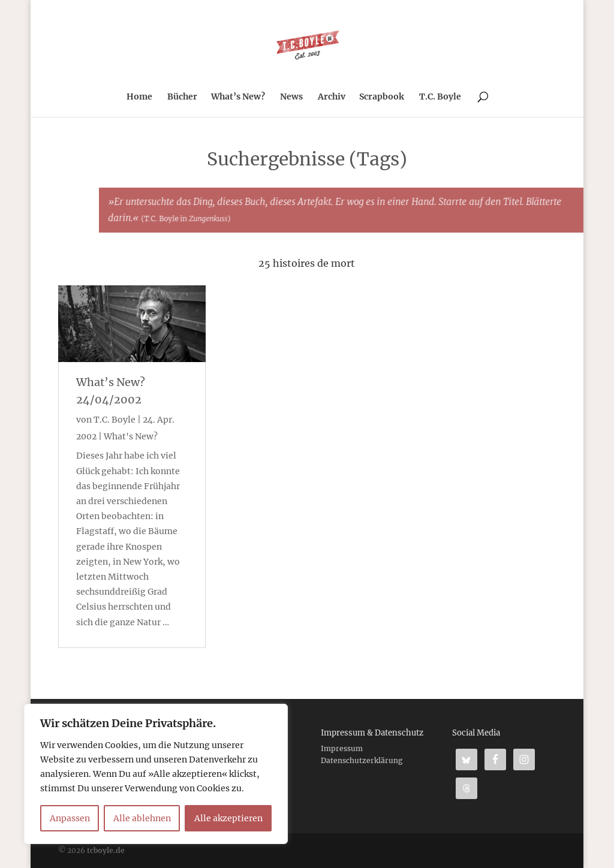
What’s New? (238, 97)
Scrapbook (382, 97)
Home (139, 97)
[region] (156, 774)
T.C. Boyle (440, 97)
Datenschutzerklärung (362, 760)
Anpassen (70, 818)
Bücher (182, 97)
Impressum (342, 748)
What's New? (131, 436)
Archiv (332, 97)
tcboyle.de (106, 850)
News (291, 97)
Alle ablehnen (142, 818)
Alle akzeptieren (228, 818)
